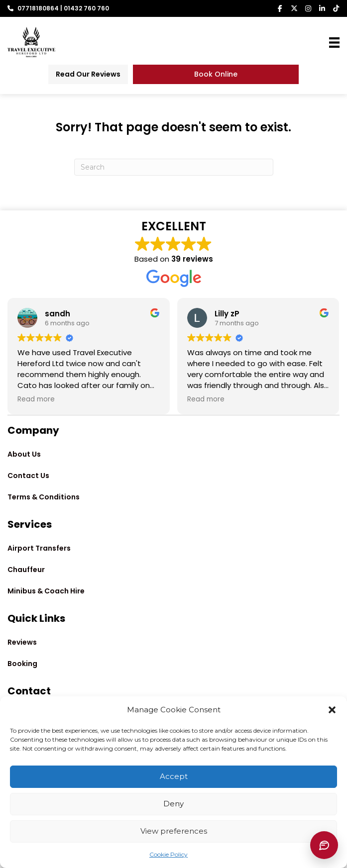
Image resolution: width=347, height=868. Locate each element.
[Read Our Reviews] (88, 74)
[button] (332, 710)
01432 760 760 (86, 8)
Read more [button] (36, 399)
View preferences (174, 831)
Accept (174, 776)
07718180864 (38, 8)
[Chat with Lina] (324, 845)
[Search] (174, 167)
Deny (173, 804)
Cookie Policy (169, 854)
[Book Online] (216, 74)
